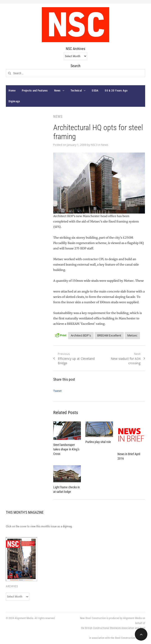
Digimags (14, 101)
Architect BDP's (81, 335)
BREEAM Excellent (109, 335)
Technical (76, 91)
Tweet (57, 391)
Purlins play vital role (98, 442)
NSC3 (94, 145)
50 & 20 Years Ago (116, 91)
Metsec (132, 335)
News (57, 91)
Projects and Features (35, 91)
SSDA (95, 91)
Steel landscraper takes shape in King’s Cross (66, 449)
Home (12, 91)
